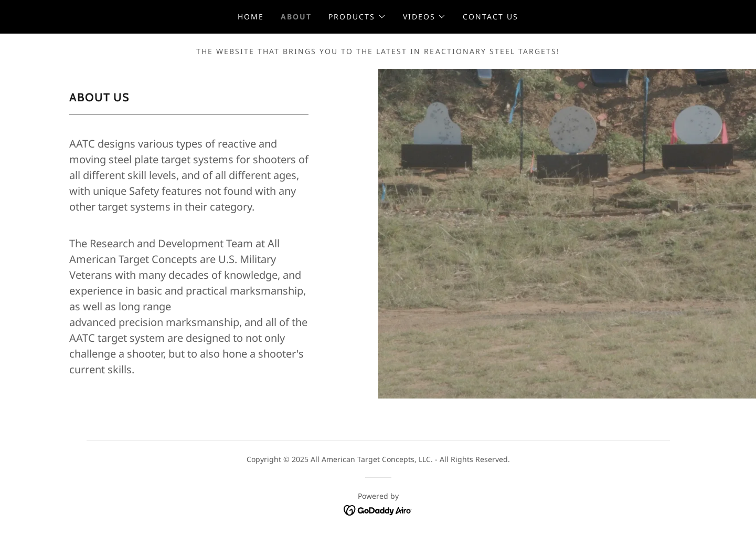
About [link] (296, 17)
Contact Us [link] (491, 17)
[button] (357, 17)
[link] (378, 509)
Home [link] (251, 17)
